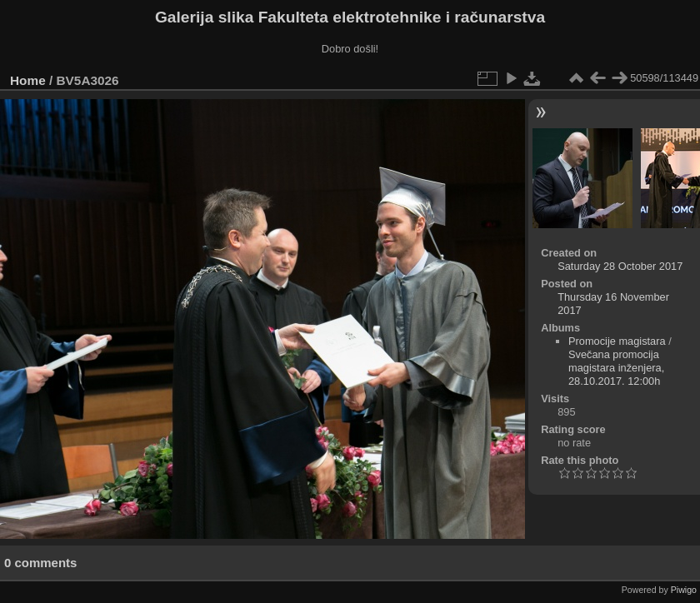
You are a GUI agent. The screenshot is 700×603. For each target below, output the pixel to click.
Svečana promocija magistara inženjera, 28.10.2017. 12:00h (616, 368)
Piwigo (684, 590)
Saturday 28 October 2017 (620, 266)
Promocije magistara (617, 341)
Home (28, 80)
